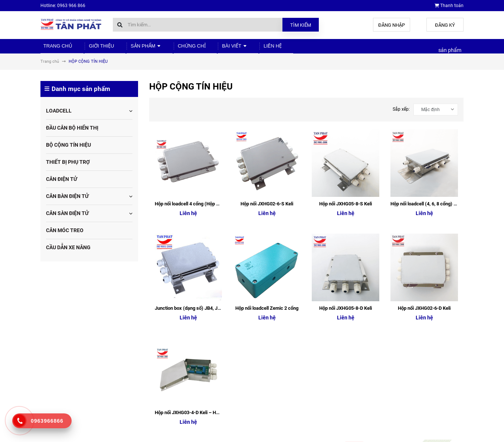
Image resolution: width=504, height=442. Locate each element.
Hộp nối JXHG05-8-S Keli (346, 141)
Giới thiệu (92, 48)
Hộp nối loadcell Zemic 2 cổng (267, 178)
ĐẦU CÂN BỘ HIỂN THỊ (72, 133)
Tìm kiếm (301, 25)
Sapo (157, 434)
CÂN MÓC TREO (65, 235)
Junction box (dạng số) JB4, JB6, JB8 (194, 178)
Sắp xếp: (401, 114)
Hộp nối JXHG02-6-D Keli (424, 178)
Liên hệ (243, 48)
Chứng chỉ (172, 48)
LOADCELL (59, 116)
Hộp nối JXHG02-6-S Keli (267, 141)
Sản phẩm (132, 48)
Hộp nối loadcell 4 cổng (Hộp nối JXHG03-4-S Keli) (208, 141)
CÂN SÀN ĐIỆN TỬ (67, 218)
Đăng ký (445, 25)
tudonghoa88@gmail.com (84, 398)
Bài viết (210, 48)
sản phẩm (450, 53)
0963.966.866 (71, 383)
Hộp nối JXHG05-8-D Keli (346, 178)
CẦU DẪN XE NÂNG (68, 252)
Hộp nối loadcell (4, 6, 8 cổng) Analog (429, 141)
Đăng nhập (392, 25)
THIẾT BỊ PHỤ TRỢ (68, 167)
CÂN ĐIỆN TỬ (62, 184)
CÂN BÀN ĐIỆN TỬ (67, 201)
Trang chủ (54, 48)
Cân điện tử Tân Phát (388, 352)
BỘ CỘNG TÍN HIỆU (68, 150)
